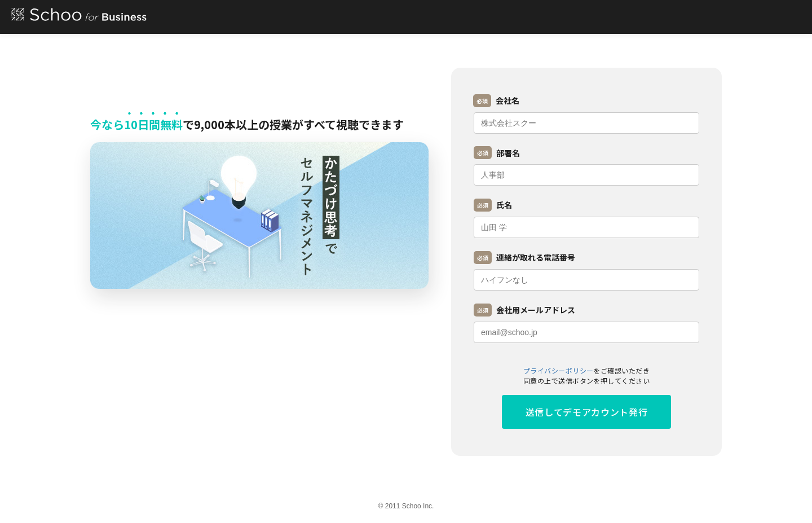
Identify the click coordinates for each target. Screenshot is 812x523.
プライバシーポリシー (559, 370)
